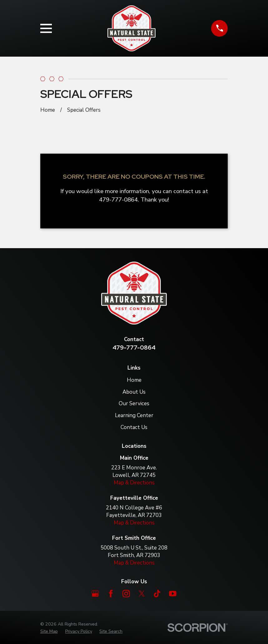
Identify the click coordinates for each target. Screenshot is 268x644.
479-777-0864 (134, 348)
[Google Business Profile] (95, 594)
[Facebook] (111, 594)
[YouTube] (173, 594)
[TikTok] (157, 594)
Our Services (134, 404)
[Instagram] (126, 594)
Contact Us (134, 427)
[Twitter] (142, 594)
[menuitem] (49, 631)
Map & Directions (134, 483)
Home (134, 380)
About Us (134, 392)
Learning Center (134, 415)
